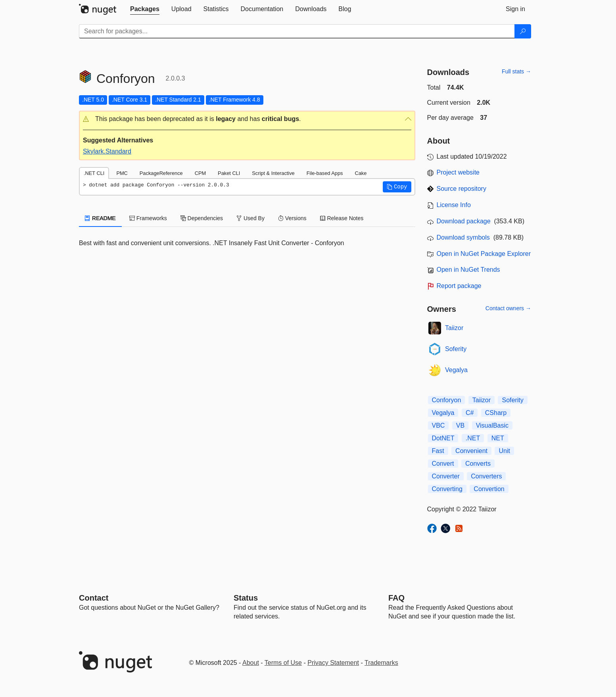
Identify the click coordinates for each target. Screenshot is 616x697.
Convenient (471, 451)
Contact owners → (508, 308)
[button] (247, 119)
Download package (464, 221)
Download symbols (463, 237)
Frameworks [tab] (148, 218)
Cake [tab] (361, 173)
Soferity (456, 349)
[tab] (145, 9)
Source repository (462, 189)
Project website (458, 172)
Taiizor (454, 328)
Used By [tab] (250, 218)
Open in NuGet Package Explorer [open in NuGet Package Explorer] (484, 254)
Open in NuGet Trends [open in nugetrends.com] (468, 270)
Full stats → (516, 71)
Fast (438, 451)
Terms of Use (283, 663)
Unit (504, 451)
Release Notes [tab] (342, 218)
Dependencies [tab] (202, 218)
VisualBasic (492, 425)
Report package (459, 286)
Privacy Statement (333, 663)
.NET (473, 438)
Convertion (489, 489)
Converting (447, 489)
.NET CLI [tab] (94, 173)
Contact (94, 598)
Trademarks (381, 663)
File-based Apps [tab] (325, 173)
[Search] (523, 31)
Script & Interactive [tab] (273, 173)
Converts (478, 464)
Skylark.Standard (107, 151)
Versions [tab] (292, 218)
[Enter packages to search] (297, 31)
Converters (486, 476)
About (251, 663)
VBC (438, 425)
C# (470, 413)
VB (460, 425)
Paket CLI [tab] (229, 173)
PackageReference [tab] (161, 173)
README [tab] (100, 218)
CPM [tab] (200, 173)
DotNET (443, 438)
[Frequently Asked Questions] (396, 598)
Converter (446, 476)
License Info (454, 205)
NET (498, 438)
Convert (443, 464)
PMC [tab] (122, 173)
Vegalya (456, 370)
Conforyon (447, 400)
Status (246, 598)
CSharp (496, 413)
